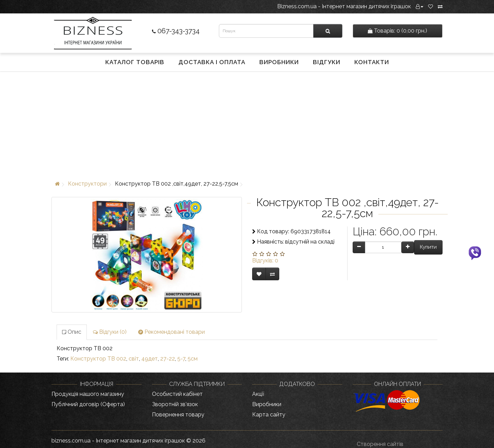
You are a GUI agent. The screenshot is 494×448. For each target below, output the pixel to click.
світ (134, 359)
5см (193, 359)
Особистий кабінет (177, 394)
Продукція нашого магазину (88, 394)
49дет (150, 359)
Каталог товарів (135, 62)
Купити (428, 247)
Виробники (279, 62)
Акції (258, 394)
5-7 (181, 359)
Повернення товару (178, 415)
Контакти (372, 62)
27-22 (168, 359)
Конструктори (87, 184)
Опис (72, 332)
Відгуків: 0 (265, 261)
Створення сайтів (380, 444)
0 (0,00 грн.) (397, 31)
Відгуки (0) (110, 332)
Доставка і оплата (212, 62)
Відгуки (327, 62)
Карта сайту (269, 415)
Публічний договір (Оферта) (88, 404)
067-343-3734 (176, 31)
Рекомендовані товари (172, 332)
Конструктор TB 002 (98, 359)
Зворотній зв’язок (175, 404)
